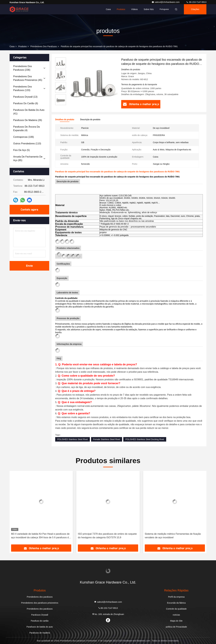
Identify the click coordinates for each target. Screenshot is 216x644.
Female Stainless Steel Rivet (107, 439)
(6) (26, 103)
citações (195, 9)
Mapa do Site (176, 621)
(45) (28, 78)
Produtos (121, 9)
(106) (24, 137)
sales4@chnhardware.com (166, 2)
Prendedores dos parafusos (44, 46)
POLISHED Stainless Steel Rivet (73, 439)
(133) (23, 88)
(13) (25, 97)
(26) (28, 120)
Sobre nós (149, 9)
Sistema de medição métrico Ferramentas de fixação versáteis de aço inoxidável (173, 536)
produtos (22, 46)
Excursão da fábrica (176, 603)
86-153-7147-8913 (196, 2)
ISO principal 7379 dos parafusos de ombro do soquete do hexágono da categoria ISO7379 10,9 (107, 536)
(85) (28, 158)
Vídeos (134, 9)
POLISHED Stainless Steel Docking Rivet (145, 439)
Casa (108, 9)
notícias (176, 615)
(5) (21, 150)
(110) (27, 144)
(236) (23, 68)
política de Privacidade (176, 627)
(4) (26, 129)
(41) (29, 112)
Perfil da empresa (176, 597)
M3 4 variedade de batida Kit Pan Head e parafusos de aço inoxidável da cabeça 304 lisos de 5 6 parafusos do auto (41, 536)
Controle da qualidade (176, 609)
